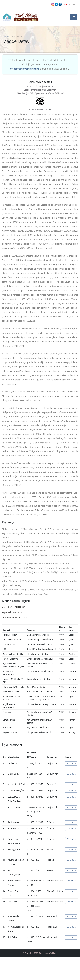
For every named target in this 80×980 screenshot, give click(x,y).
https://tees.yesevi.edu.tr (25, 69)
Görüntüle (71, 763)
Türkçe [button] (70, 4)
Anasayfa (7, 37)
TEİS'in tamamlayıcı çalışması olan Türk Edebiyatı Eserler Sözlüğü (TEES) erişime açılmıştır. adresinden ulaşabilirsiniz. (40, 64)
